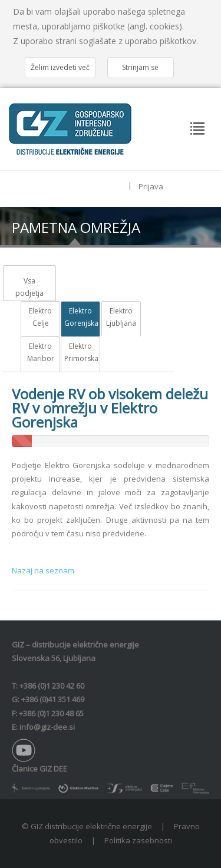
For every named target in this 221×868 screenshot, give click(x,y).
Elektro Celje (40, 317)
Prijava (151, 186)
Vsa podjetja (29, 287)
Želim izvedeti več (60, 67)
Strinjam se (140, 67)
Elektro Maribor (41, 353)
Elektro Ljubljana (121, 317)
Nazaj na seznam (43, 570)
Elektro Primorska (80, 353)
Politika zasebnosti (138, 840)
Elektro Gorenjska (80, 317)
